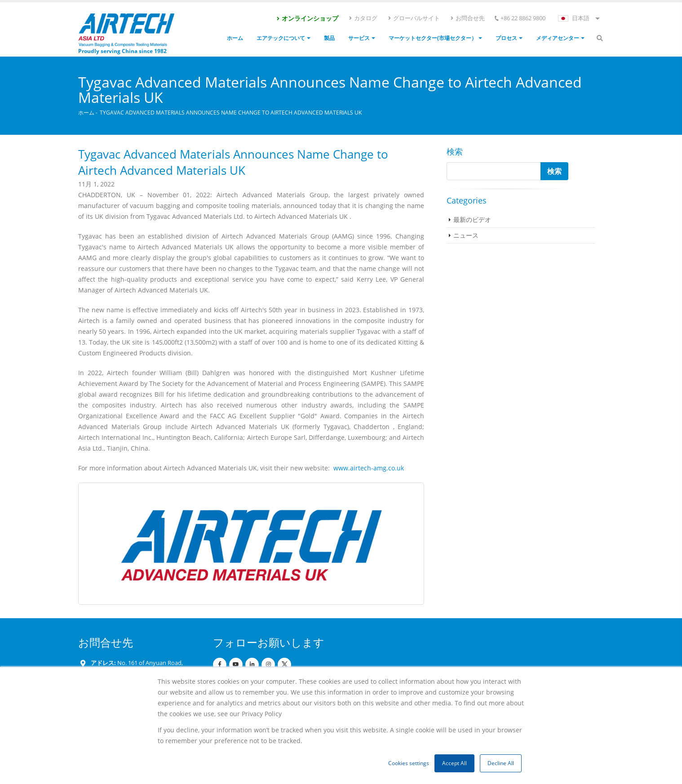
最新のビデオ (472, 219)
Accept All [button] (454, 763)
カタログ (363, 18)
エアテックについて (281, 38)
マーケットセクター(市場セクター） (433, 38)
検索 (455, 151)
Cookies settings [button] (409, 763)
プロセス (506, 38)
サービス (359, 38)
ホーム (235, 38)
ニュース (466, 235)
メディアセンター (558, 38)
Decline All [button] (501, 763)
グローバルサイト (414, 18)
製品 (329, 38)
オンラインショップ (307, 18)
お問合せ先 (467, 18)
